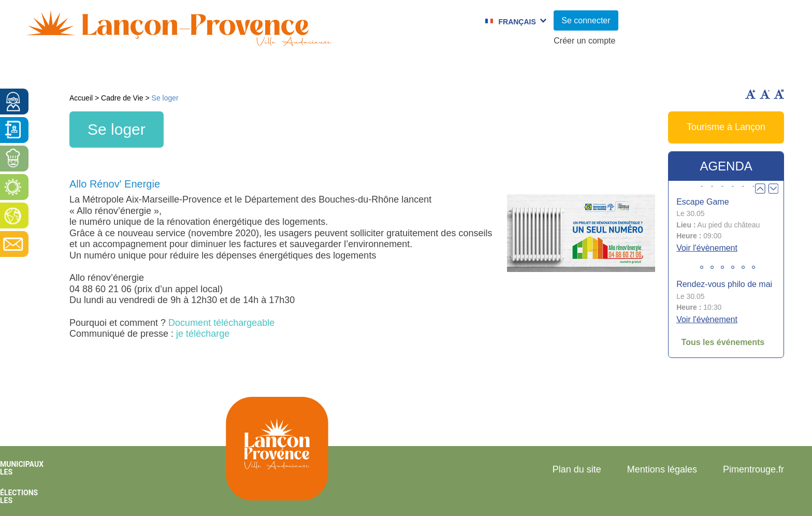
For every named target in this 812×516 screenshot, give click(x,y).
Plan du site (577, 469)
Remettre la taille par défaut (779, 94)
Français (517, 22)
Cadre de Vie (623, 70)
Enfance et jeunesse (244, 70)
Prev (760, 189)
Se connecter (586, 20)
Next (773, 189)
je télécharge (203, 334)
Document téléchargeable (221, 323)
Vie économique (727, 70)
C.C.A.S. (541, 70)
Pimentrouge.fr (753, 469)
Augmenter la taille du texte (750, 94)
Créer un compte (584, 41)
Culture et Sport (369, 70)
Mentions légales (662, 469)
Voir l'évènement (707, 248)
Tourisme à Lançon (726, 127)
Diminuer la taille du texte (765, 94)
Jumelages (466, 70)
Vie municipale (121, 70)
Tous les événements (723, 342)
